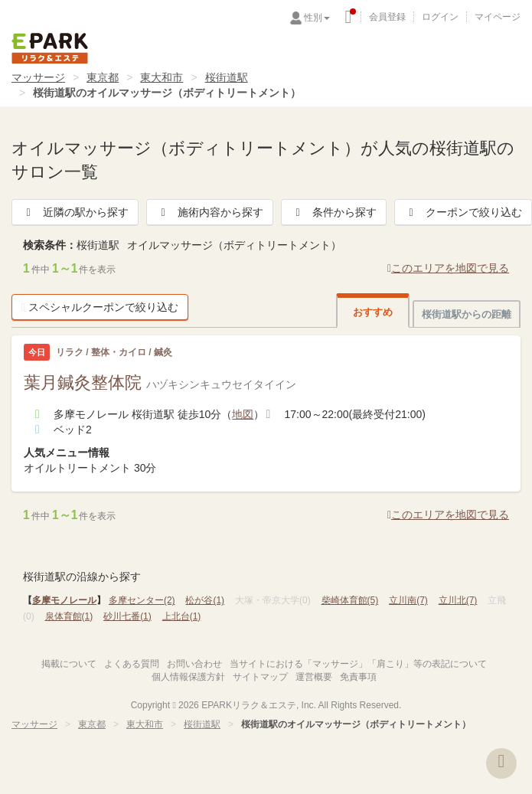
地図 (243, 414)
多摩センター (142, 600)
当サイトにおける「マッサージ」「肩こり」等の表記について (358, 664)
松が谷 (205, 600)
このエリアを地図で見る (448, 268)
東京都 (103, 77)
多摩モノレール (64, 600)
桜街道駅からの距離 (467, 314)
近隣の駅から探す (75, 212)
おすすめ (373, 312)
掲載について (69, 664)
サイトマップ (260, 677)
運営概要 (314, 677)
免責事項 (358, 677)
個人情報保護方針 (188, 677)
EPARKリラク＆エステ (50, 48)
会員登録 (387, 17)
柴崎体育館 (350, 600)
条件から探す (334, 212)
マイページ (498, 17)
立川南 (408, 600)
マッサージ (38, 77)
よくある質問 (132, 664)
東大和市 (162, 77)
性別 (317, 18)
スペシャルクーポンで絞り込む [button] (100, 307)
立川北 (458, 600)
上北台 (182, 616)
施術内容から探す (210, 212)
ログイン (440, 17)
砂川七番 (127, 616)
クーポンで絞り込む (463, 212)
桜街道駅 (227, 77)
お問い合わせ (194, 664)
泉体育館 (69, 616)
